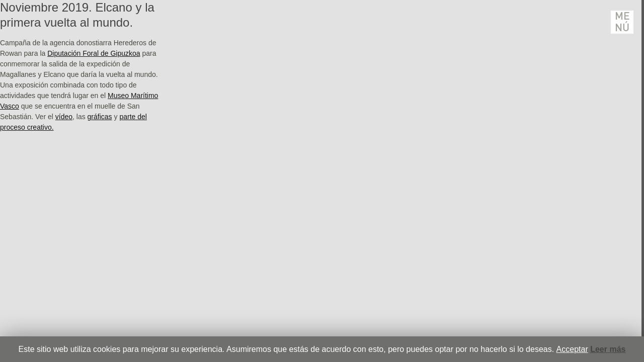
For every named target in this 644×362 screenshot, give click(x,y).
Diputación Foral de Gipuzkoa (94, 53)
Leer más (608, 349)
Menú (622, 22)
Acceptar (572, 349)
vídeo (64, 117)
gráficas (100, 117)
